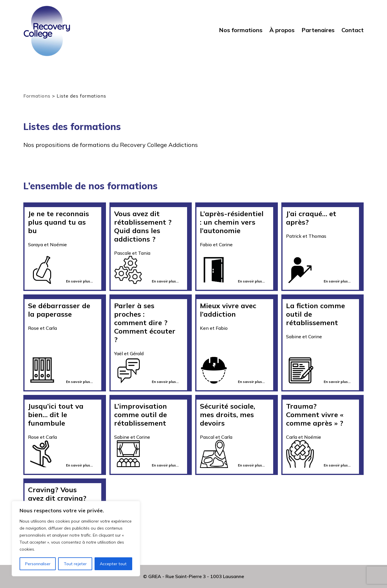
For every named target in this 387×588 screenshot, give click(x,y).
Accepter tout (113, 564)
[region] (76, 539)
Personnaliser (38, 564)
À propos (282, 30)
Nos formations (241, 30)
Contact (353, 30)
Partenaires (318, 30)
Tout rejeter (75, 564)
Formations (37, 96)
